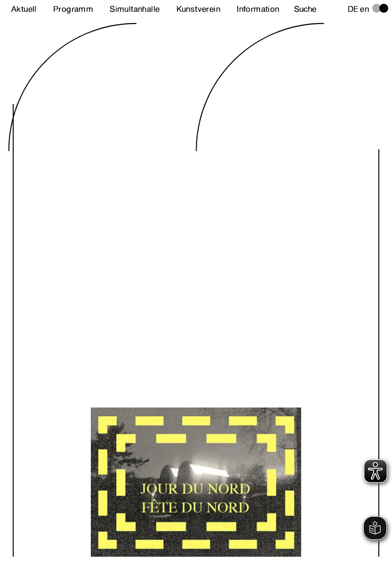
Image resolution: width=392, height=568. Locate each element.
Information (258, 9)
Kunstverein (198, 9)
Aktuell (24, 9)
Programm (73, 9)
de (353, 9)
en (364, 9)
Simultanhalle (135, 9)
